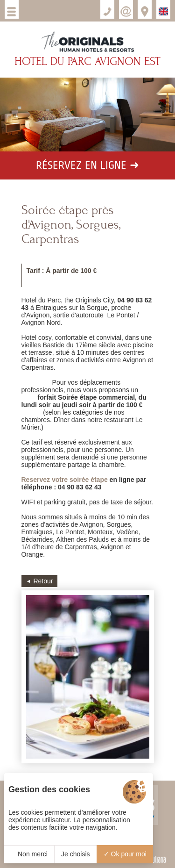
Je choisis (75, 854)
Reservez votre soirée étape (65, 480)
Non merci (29, 854)
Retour (43, 581)
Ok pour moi (125, 854)
